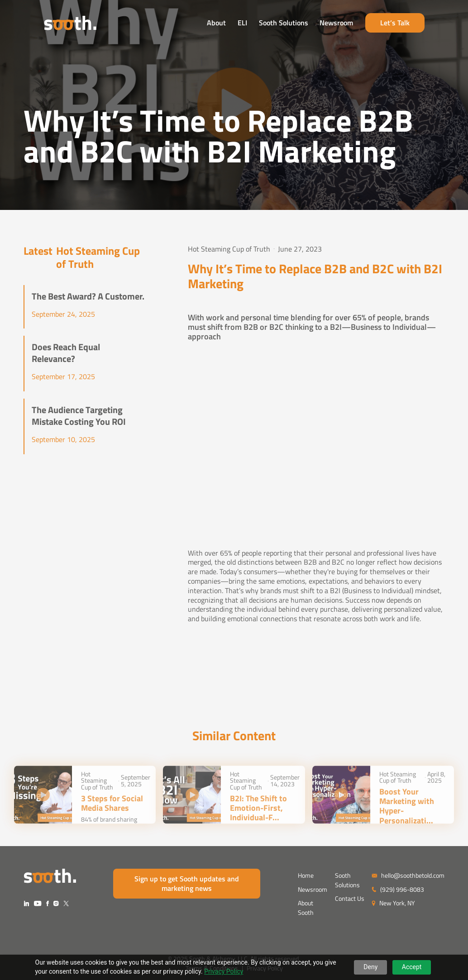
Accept (412, 967)
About (237, 24)
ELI (263, 24)
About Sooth (306, 908)
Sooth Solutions (303, 24)
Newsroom (357, 24)
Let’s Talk (415, 24)
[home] (50, 24)
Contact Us (350, 898)
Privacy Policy (224, 971)
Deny (370, 967)
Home (306, 875)
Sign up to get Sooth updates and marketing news (187, 883)
